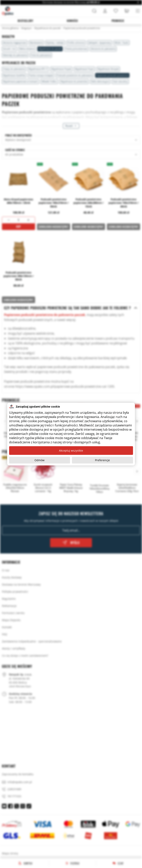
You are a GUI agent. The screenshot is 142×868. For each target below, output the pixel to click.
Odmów (39, 460)
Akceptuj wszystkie (71, 451)
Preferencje (102, 460)
